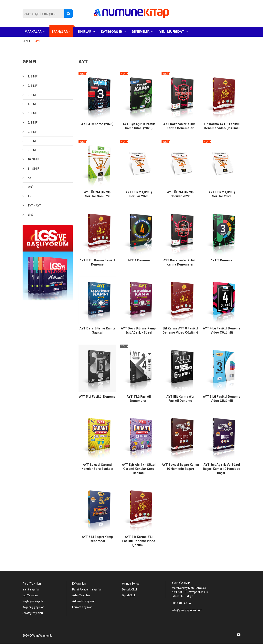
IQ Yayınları (79, 584)
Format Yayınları (82, 607)
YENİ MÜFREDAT (174, 32)
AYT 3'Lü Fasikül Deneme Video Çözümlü (222, 399)
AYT (38, 41)
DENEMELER (142, 32)
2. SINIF (33, 86)
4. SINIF (33, 104)
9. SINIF (33, 150)
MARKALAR (35, 32)
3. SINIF (33, 95)
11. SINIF (33, 169)
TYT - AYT (34, 206)
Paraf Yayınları (32, 584)
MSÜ (31, 187)
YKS (30, 215)
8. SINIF (33, 141)
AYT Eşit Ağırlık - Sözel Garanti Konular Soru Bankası (139, 469)
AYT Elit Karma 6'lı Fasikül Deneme (180, 399)
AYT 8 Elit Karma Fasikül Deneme (97, 262)
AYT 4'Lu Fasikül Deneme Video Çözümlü (222, 330)
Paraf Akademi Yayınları (87, 589)
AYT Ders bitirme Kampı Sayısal (97, 330)
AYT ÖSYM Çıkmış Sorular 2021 (222, 194)
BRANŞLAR (61, 32)
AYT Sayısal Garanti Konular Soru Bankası (97, 467)
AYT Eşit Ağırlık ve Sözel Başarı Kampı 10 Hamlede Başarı (222, 469)
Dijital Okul (128, 595)
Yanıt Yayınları (31, 589)
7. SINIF (33, 132)
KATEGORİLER (113, 32)
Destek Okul (129, 589)
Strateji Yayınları (33, 613)
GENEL (27, 41)
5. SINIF (33, 113)
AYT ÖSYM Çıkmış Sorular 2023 (139, 194)
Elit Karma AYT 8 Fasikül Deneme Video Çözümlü (222, 126)
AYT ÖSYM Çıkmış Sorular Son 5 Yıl (97, 194)
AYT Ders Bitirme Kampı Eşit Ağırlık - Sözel (139, 330)
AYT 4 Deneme (139, 260)
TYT (30, 196)
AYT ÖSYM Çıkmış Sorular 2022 (180, 194)
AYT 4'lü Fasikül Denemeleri (139, 399)
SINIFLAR (86, 32)
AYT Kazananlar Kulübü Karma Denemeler (180, 126)
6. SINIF (33, 123)
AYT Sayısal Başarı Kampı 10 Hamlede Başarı (180, 467)
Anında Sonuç (131, 584)
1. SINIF (33, 76)
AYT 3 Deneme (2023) (97, 124)
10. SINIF (33, 159)
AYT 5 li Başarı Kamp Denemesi (97, 539)
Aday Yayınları (81, 595)
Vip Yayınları (30, 595)
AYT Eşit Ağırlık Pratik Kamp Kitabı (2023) (139, 126)
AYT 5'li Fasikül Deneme (97, 397)
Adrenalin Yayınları (84, 601)
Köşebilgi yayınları (33, 607)
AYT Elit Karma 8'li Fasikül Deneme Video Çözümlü (139, 541)
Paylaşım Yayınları (34, 601)
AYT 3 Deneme (222, 260)
